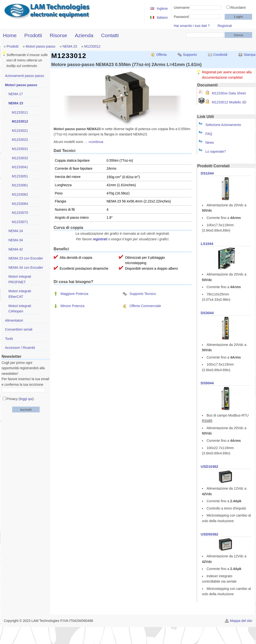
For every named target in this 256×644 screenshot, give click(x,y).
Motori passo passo (41, 46)
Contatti (110, 35)
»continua (96, 142)
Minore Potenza (73, 306)
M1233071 (20, 222)
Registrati (225, 26)
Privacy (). (21, 399)
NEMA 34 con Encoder (26, 268)
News (210, 142)
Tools (9, 339)
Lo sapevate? (216, 151)
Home (10, 35)
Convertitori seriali (19, 329)
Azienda (84, 35)
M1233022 (20, 140)
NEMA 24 (16, 231)
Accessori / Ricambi (20, 348)
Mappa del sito (241, 621)
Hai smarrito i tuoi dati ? (192, 26)
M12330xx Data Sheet (229, 93)
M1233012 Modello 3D (229, 102)
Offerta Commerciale (145, 306)
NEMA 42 (16, 249)
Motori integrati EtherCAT (20, 294)
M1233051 (20, 176)
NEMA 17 (16, 94)
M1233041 (20, 167)
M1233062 (20, 194)
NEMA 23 (70, 46)
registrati (100, 239)
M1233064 (20, 204)
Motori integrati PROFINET (20, 279)
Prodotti (33, 35)
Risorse (58, 35)
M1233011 (20, 112)
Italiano (162, 17)
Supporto (190, 55)
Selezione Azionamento (223, 125)
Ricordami (238, 8)
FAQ (209, 134)
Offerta (162, 55)
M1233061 (20, 185)
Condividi (220, 55)
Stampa (250, 55)
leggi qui (26, 399)
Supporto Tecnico (143, 294)
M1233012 (93, 46)
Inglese (162, 8)
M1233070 (20, 213)
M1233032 (20, 158)
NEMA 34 (16, 240)
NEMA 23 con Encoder (26, 258)
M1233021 (20, 131)
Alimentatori (14, 320)
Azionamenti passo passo (25, 76)
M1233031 (20, 149)
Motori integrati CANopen (20, 309)
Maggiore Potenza (74, 294)
